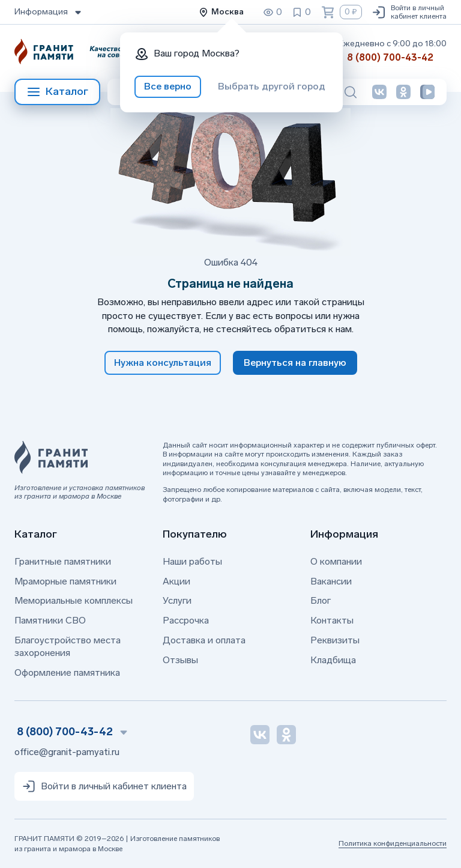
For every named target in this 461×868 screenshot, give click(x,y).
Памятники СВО (50, 620)
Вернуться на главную (295, 363)
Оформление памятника (67, 672)
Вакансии (331, 581)
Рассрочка (186, 620)
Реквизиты (335, 640)
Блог (321, 600)
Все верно (168, 86)
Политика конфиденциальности (393, 843)
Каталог (57, 92)
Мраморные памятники (65, 581)
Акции (176, 581)
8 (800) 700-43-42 (390, 57)
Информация (49, 12)
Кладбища (333, 660)
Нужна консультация (163, 363)
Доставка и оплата (204, 640)
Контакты (332, 620)
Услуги (177, 600)
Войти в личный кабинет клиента (409, 12)
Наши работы (192, 561)
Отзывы (180, 660)
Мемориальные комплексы (74, 600)
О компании (336, 561)
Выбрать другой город (272, 86)
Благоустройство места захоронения (68, 646)
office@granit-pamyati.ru (67, 752)
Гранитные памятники (63, 561)
